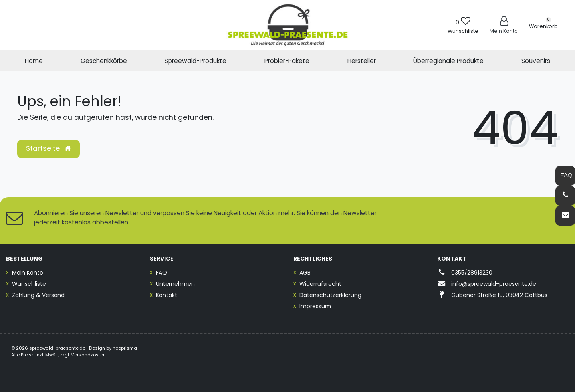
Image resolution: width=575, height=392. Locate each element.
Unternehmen (175, 284)
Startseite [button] (49, 148)
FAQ (161, 273)
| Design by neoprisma (112, 348)
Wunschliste (29, 284)
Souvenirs (536, 61)
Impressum (315, 306)
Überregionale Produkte (448, 61)
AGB (305, 273)
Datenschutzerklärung (330, 295)
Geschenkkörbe (104, 61)
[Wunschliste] (463, 25)
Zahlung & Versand (38, 295)
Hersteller (362, 61)
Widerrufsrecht (320, 284)
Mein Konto (28, 273)
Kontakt (167, 295)
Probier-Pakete (287, 61)
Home (34, 61)
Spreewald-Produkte (195, 61)
